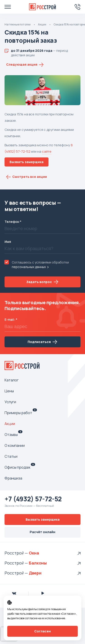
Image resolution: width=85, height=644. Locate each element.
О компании (15, 445)
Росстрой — (17, 553)
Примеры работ (21, 413)
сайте (47, 151)
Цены (9, 391)
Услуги (10, 402)
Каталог (12, 380)
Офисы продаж (20, 467)
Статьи (11, 456)
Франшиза (13, 478)
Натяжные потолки (18, 24)
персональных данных (29, 267)
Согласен (42, 631)
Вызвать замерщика (27, 162)
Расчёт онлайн (42, 532)
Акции (42, 24)
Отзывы (13, 434)
